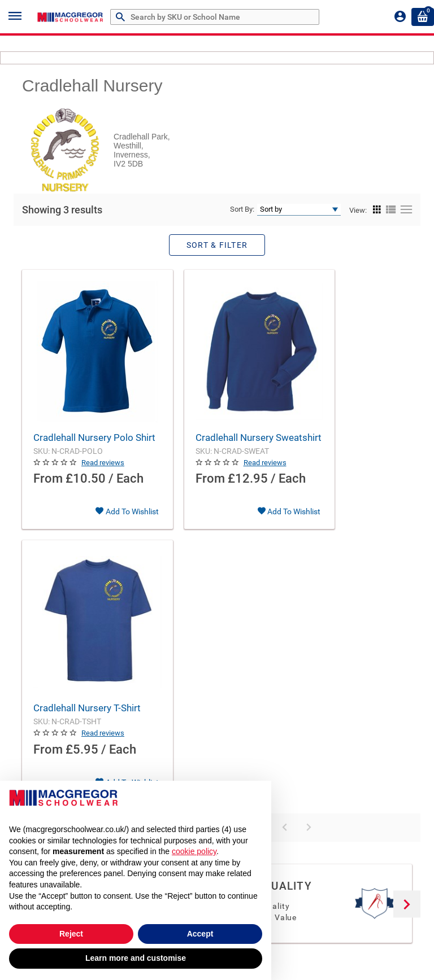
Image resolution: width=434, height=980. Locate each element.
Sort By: (242, 209)
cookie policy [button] (194, 851)
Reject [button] (71, 934)
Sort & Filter (217, 245)
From (48, 493)
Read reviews (103, 477)
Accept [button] (200, 934)
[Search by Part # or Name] (122, 17)
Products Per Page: (144, 592)
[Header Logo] (71, 17)
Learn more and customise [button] (136, 958)
